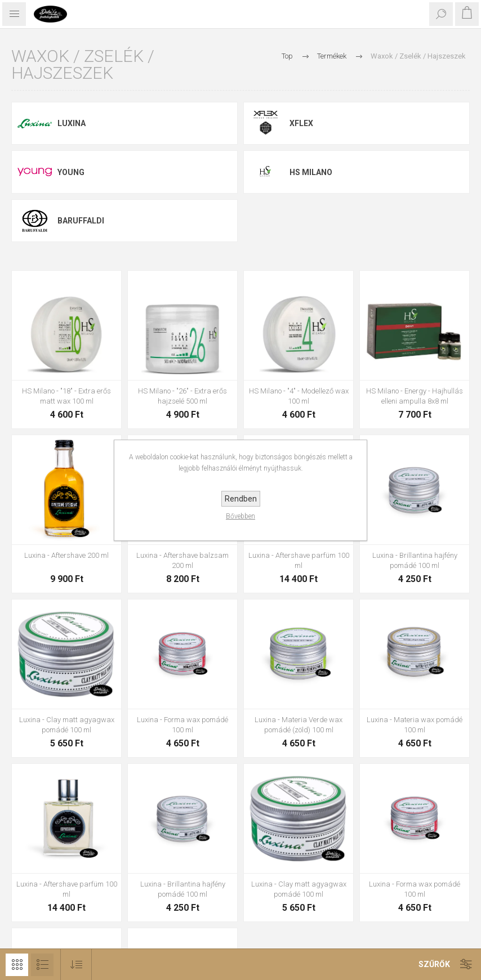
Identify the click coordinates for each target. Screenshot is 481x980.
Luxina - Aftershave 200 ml (66, 555)
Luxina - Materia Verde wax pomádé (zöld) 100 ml (299, 725)
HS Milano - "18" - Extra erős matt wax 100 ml (66, 396)
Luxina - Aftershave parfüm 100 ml (299, 560)
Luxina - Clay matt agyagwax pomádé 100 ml (67, 725)
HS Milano (311, 172)
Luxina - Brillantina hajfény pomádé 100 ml (415, 560)
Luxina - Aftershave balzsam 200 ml (182, 560)
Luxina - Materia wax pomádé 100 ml (415, 725)
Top (287, 56)
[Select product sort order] (76, 965)
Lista (42, 965)
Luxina (72, 123)
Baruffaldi (81, 221)
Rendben (241, 499)
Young (71, 172)
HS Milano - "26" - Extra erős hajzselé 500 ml (182, 396)
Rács (17, 965)
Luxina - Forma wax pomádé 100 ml (182, 725)
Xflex (301, 123)
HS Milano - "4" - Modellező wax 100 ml (299, 396)
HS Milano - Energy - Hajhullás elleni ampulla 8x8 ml (415, 396)
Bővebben (240, 516)
